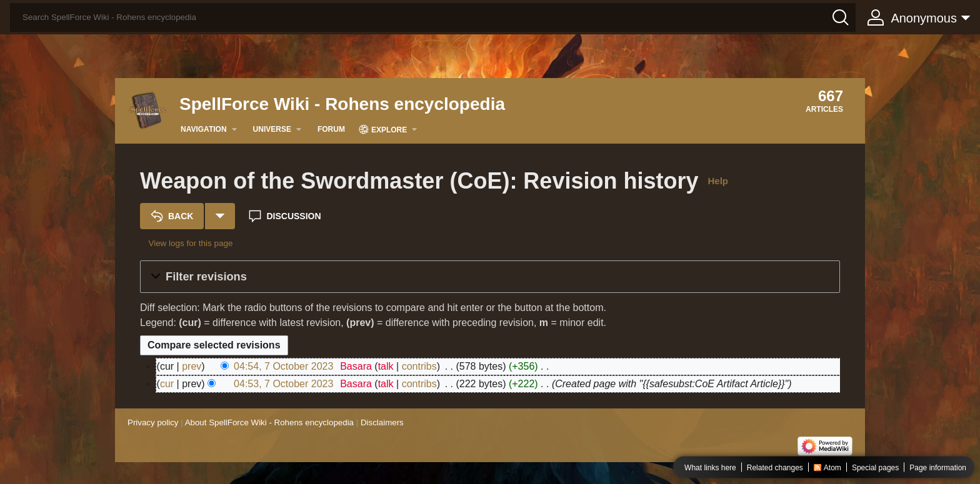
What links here (710, 468)
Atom (832, 468)
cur (167, 384)
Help (718, 181)
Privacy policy (153, 422)
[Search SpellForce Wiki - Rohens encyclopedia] (433, 17)
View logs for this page (190, 243)
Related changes (775, 468)
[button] (490, 277)
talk (386, 366)
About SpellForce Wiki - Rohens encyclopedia (269, 422)
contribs (419, 366)
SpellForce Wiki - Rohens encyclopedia (342, 104)
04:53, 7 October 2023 (283, 384)
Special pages (875, 468)
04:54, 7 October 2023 (283, 366)
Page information (938, 468)
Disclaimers (382, 422)
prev (192, 366)
